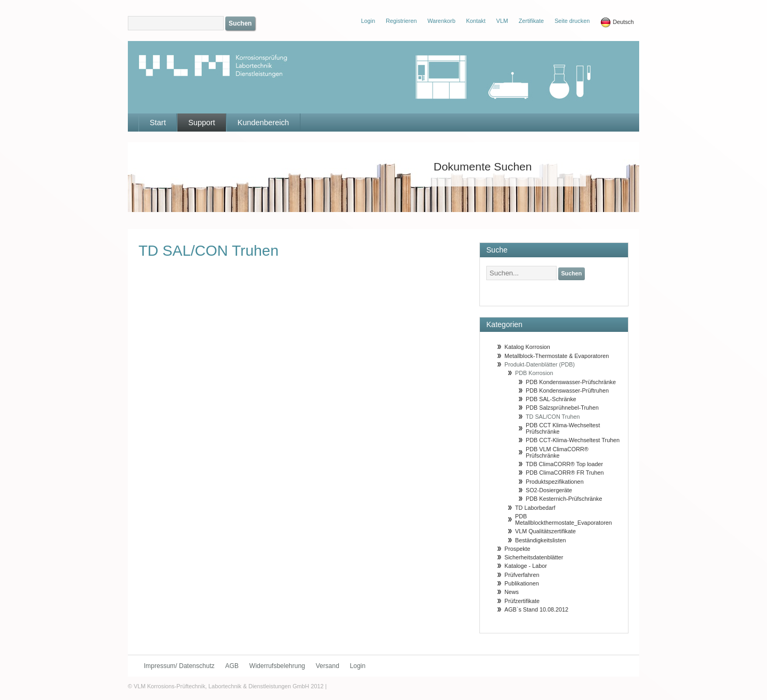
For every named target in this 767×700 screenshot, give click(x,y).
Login (358, 666)
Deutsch (617, 22)
